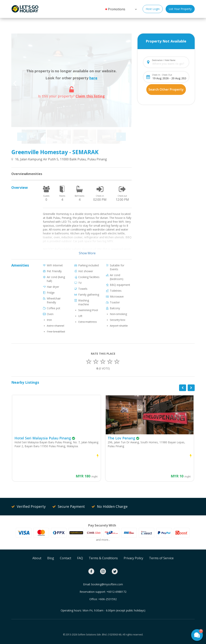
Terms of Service (161, 558)
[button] (135, 9)
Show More (87, 253)
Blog (51, 558)
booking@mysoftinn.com (107, 584)
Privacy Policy (133, 558)
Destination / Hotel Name (164, 60)
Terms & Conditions (103, 558)
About (37, 558)
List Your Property (180, 9)
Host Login (153, 9)
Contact (66, 558)
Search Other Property (166, 89)
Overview (19, 174)
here (93, 78)
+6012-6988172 (116, 592)
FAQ (80, 558)
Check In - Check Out (162, 75)
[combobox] (169, 64)
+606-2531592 (107, 599)
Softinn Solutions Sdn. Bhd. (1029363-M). (100, 635)
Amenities (34, 174)
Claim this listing (90, 96)
